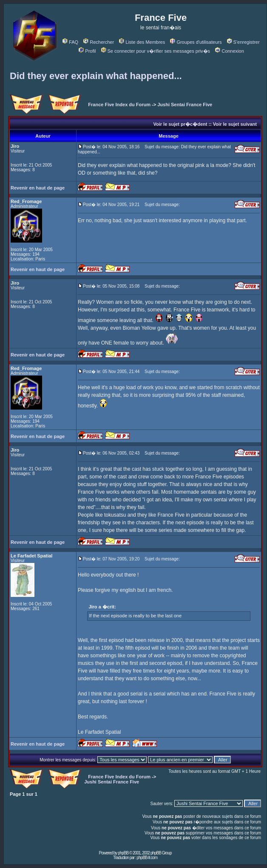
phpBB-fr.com (147, 858)
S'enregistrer (243, 42)
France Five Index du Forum (119, 105)
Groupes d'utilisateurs (196, 42)
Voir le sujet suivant (235, 124)
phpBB (123, 853)
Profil (87, 51)
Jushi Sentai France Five (185, 105)
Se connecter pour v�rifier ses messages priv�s (156, 51)
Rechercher (99, 42)
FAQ (70, 42)
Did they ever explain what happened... (96, 76)
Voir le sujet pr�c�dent (180, 124)
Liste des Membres (142, 42)
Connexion (230, 51)
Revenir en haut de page (38, 188)
